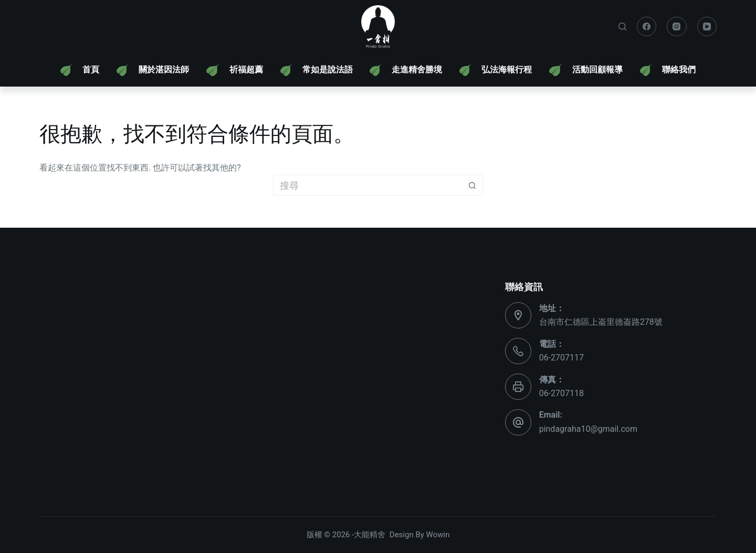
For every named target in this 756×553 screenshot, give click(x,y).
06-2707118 (561, 393)
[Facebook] (647, 27)
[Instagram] (677, 27)
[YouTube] (707, 27)
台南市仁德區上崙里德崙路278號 (601, 322)
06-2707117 (561, 358)
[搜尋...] (367, 185)
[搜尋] (622, 26)
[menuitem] (80, 70)
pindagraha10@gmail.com (588, 429)
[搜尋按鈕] (472, 185)
